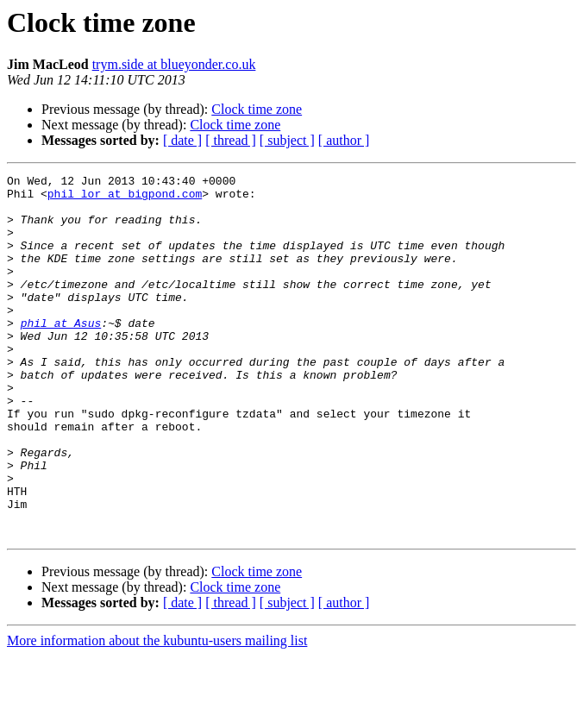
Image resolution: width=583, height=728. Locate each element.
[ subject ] (287, 140)
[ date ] (182, 140)
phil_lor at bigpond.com (125, 198)
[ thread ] (231, 140)
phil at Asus (61, 354)
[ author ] (344, 140)
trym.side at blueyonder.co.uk (174, 64)
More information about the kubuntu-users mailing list (157, 713)
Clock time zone (257, 109)
